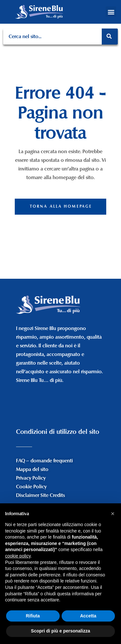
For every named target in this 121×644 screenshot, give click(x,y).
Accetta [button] (88, 616)
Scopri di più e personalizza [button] (60, 631)
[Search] (110, 37)
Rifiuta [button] (33, 616)
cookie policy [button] (18, 556)
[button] (111, 12)
